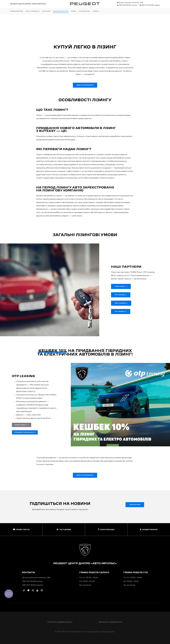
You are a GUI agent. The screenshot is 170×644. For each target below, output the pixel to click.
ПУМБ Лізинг (121, 286)
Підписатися (135, 505)
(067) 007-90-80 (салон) (32, 581)
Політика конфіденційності (60, 622)
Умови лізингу (22, 425)
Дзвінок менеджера (85, 85)
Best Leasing (121, 303)
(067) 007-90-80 (127, 5)
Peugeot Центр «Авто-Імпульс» (28, 4)
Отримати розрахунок (25, 432)
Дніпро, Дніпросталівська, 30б (130, 3)
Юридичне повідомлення (110, 622)
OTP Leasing (121, 295)
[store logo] (85, 4)
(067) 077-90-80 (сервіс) (33, 585)
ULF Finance (121, 312)
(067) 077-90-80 (150, 5)
